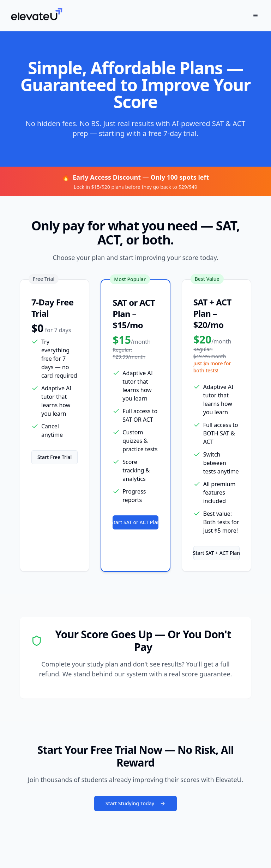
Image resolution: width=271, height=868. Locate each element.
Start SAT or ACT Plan (135, 522)
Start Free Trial (55, 457)
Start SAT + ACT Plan (216, 553)
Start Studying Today (135, 803)
